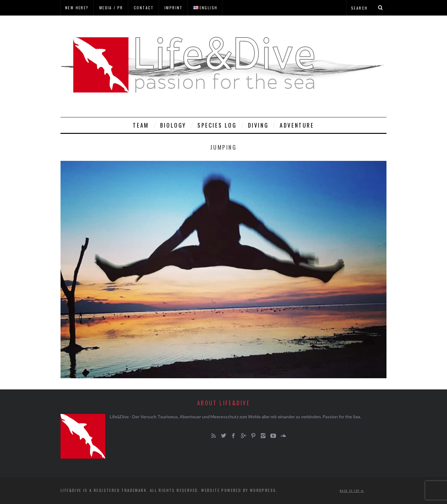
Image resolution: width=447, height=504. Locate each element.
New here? (77, 8)
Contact (144, 8)
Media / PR (111, 8)
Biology (173, 125)
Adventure (297, 125)
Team (141, 125)
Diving (258, 125)
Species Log (217, 125)
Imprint (174, 8)
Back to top (352, 491)
